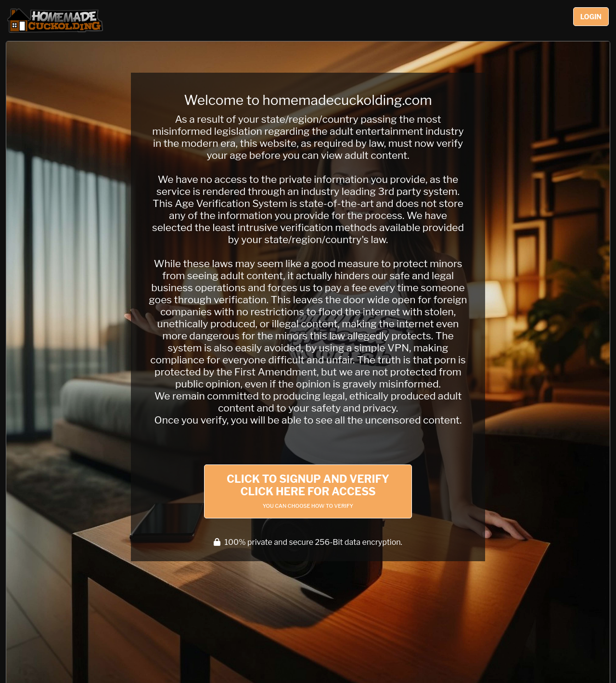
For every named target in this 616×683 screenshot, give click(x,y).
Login (591, 17)
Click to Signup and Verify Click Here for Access (308, 491)
